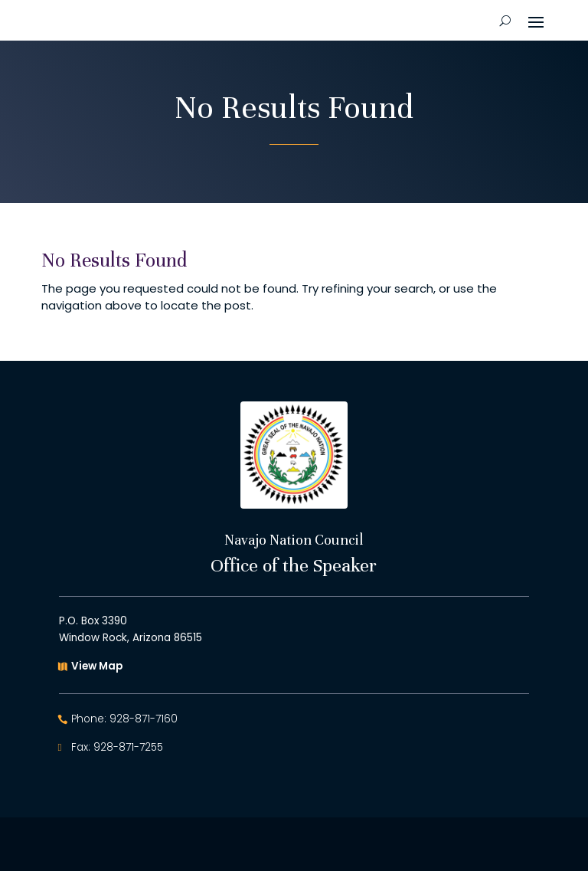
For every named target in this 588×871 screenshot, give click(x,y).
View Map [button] (97, 666)
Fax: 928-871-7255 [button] (117, 747)
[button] (536, 21)
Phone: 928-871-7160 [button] (124, 719)
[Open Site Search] (505, 21)
